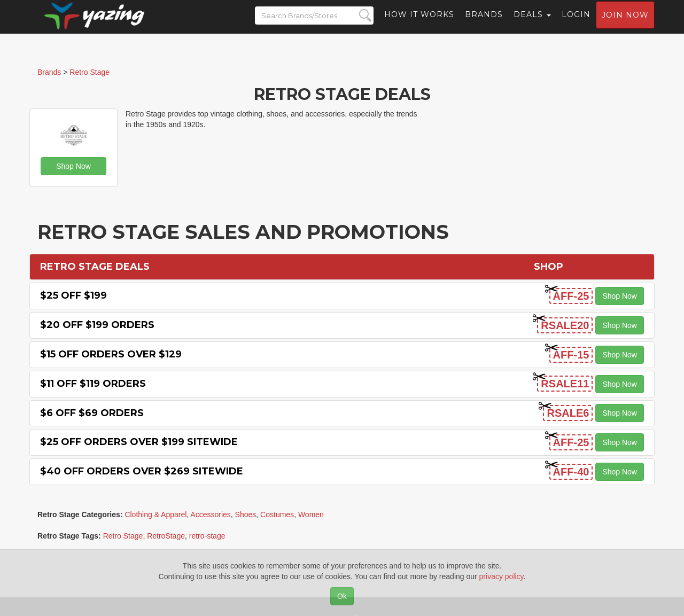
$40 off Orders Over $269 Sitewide (142, 471)
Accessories (210, 514)
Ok (342, 596)
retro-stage (207, 536)
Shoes (246, 514)
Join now (625, 25)
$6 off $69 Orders (92, 413)
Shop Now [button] (73, 166)
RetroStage (166, 536)
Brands (484, 24)
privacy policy (502, 576)
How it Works (419, 24)
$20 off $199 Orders (97, 325)
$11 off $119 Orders (93, 384)
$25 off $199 (73, 295)
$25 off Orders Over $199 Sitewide (139, 442)
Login (576, 24)
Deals (532, 24)
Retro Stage (123, 536)
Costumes (277, 514)
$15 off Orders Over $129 (111, 354)
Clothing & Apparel (156, 514)
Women (311, 514)
